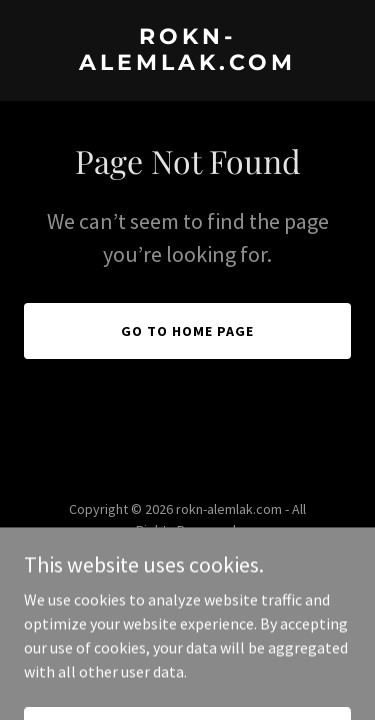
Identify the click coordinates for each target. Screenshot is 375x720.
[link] (187, 64)
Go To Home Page (187, 331)
